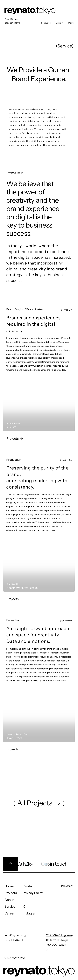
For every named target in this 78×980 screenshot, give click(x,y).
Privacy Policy (33, 893)
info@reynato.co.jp (16, 935)
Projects (11, 893)
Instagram (30, 913)
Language (46, 23)
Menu (71, 23)
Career (10, 913)
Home (9, 886)
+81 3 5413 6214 (14, 940)
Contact (59, 23)
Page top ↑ (67, 886)
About (9, 900)
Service (10, 906)
